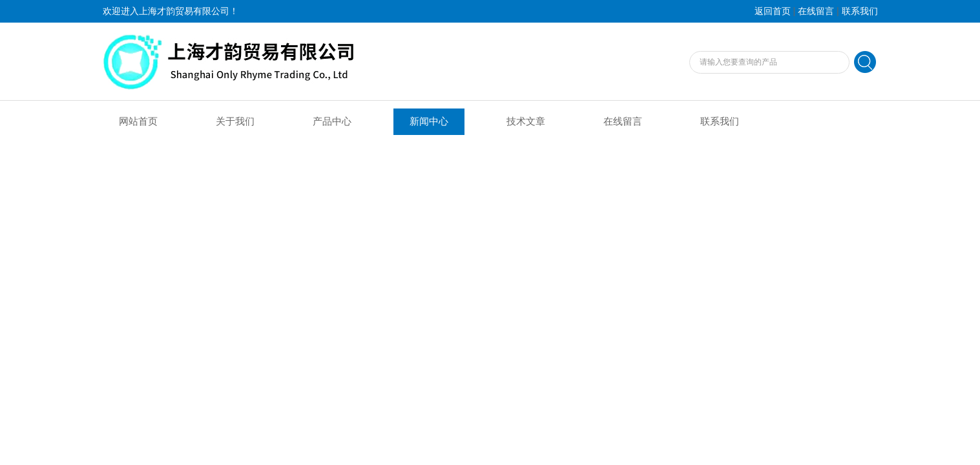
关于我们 (235, 121)
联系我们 (860, 11)
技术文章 (526, 121)
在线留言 (816, 11)
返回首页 (773, 11)
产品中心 (332, 121)
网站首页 (138, 121)
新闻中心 (429, 121)
